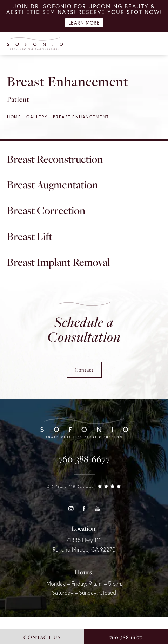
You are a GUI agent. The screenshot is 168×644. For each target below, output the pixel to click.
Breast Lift (30, 236)
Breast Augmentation (52, 185)
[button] (71, 509)
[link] (84, 459)
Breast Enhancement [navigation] (81, 117)
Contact (84, 370)
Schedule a (84, 329)
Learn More (84, 23)
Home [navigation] (14, 117)
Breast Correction (46, 210)
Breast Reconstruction (55, 159)
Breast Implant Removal (58, 262)
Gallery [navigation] (37, 117)
